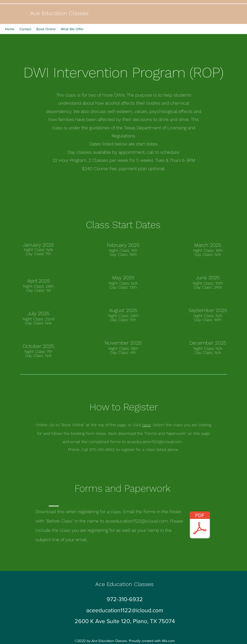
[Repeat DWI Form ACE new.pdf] (200, 526)
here (147, 425)
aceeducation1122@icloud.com (155, 442)
